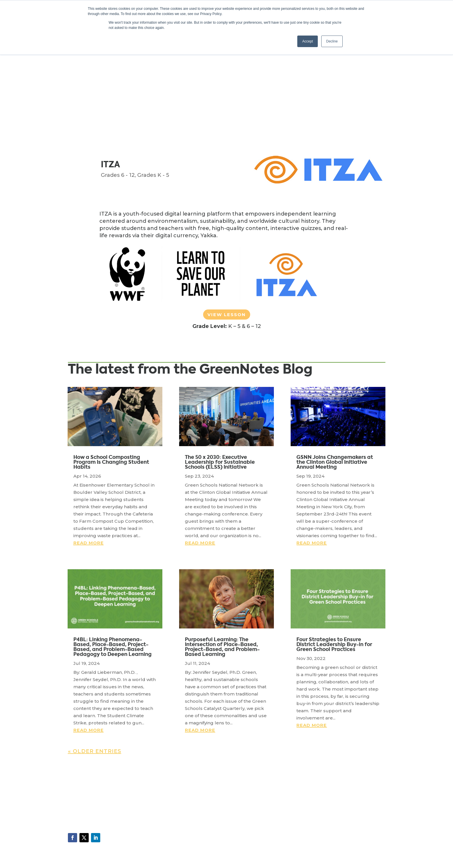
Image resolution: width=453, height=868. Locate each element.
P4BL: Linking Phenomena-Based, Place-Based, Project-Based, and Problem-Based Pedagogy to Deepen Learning (113, 647)
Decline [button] (332, 41)
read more (89, 543)
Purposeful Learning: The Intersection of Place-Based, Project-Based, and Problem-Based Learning (222, 647)
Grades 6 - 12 (118, 175)
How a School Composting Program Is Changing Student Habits (111, 462)
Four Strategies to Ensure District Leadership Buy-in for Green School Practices (334, 644)
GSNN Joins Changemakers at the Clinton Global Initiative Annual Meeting (335, 462)
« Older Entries (95, 751)
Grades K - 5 (153, 175)
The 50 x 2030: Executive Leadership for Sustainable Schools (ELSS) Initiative (220, 462)
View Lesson (227, 315)
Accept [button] (308, 41)
